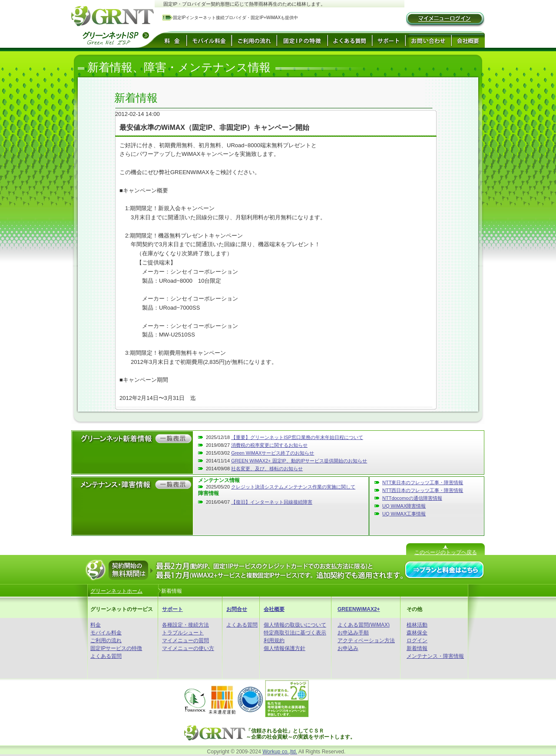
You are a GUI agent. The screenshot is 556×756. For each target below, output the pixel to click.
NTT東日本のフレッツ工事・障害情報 (423, 482)
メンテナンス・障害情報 (435, 656)
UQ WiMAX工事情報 (404, 514)
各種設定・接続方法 (185, 625)
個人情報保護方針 (285, 648)
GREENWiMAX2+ (359, 609)
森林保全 (417, 633)
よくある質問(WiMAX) (364, 625)
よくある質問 (106, 656)
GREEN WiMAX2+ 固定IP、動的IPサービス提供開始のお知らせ (299, 461)
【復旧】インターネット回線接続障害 (272, 502)
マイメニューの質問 (185, 640)
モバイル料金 (106, 633)
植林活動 (417, 625)
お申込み (348, 648)
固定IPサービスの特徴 (116, 648)
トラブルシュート (183, 633)
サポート (172, 609)
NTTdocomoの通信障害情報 (412, 498)
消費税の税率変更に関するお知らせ (269, 445)
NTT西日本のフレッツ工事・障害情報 (423, 490)
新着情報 (417, 648)
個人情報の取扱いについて (295, 625)
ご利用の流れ (106, 640)
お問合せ (237, 609)
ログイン (417, 640)
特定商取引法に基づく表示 (295, 633)
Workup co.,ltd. (280, 752)
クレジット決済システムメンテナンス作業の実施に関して (293, 487)
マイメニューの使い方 (188, 648)
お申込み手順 (353, 633)
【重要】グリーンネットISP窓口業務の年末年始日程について (297, 437)
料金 (96, 625)
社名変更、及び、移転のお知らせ (267, 469)
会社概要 (274, 609)
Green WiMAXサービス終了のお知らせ (273, 453)
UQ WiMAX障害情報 (404, 506)
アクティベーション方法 (366, 640)
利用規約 (274, 640)
